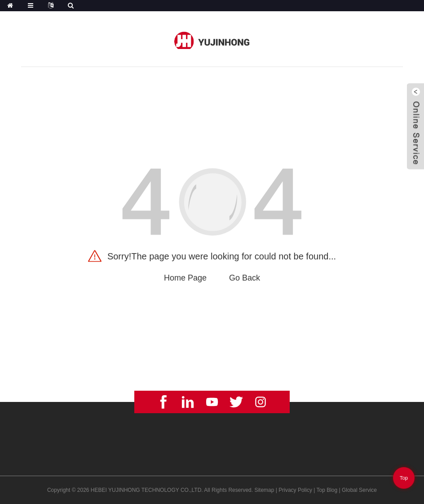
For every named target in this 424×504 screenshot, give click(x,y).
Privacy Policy (295, 490)
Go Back (245, 278)
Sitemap (264, 490)
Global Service (359, 490)
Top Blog (327, 490)
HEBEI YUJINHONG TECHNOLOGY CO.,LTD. (147, 490)
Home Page (185, 278)
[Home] (10, 6)
